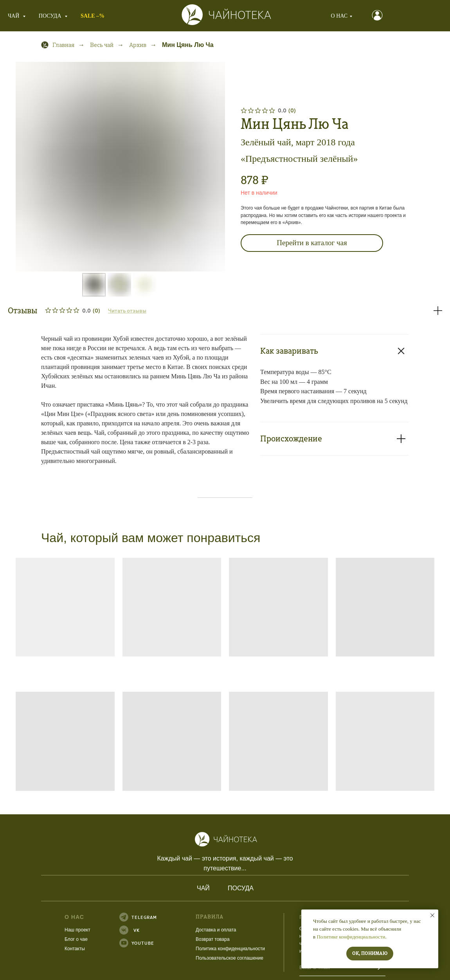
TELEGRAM (120, 917)
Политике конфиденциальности (351, 937)
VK (112, 930)
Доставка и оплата (191, 930)
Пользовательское (192, 958)
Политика (182, 949)
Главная (58, 45)
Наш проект (53, 930)
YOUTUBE (118, 943)
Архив (138, 45)
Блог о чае (51, 939)
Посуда (216, 888)
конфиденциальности (217, 949)
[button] (358, 15)
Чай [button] (14, 16)
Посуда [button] (51, 16)
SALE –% (93, 16)
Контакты (50, 949)
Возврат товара (188, 939)
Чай (179, 888)
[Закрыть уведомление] (432, 915)
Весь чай (102, 45)
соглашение (226, 958)
